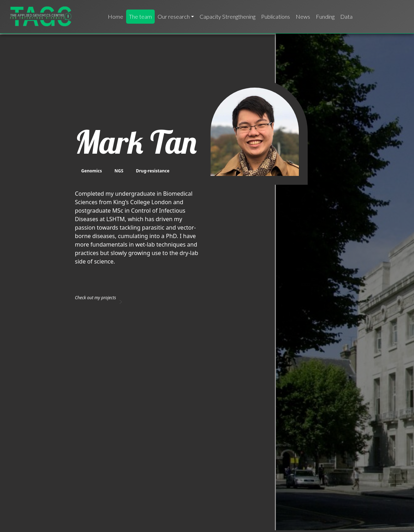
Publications (276, 16)
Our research (174, 16)
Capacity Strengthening (227, 16)
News (303, 16)
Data (346, 16)
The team (140, 16)
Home (116, 16)
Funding (325, 16)
